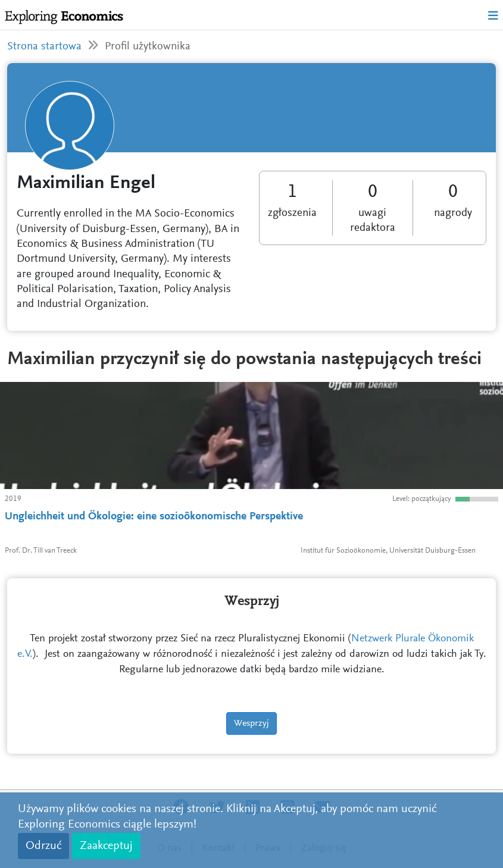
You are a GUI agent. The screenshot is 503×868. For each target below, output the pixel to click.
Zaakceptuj (106, 846)
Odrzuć (43, 846)
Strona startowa (44, 47)
